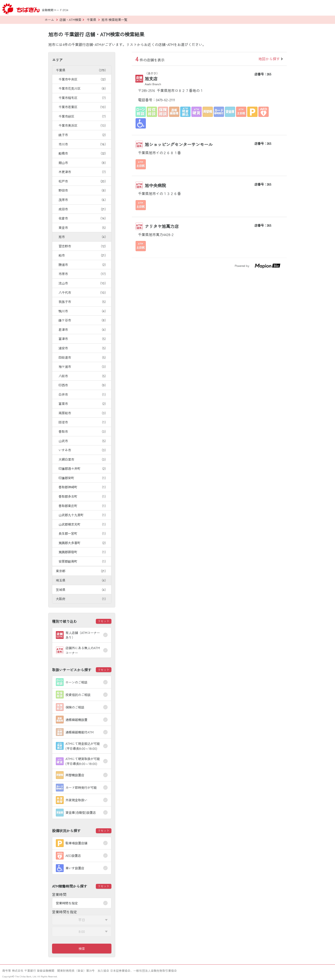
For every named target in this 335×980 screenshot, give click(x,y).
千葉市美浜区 (83, 125)
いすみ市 (83, 450)
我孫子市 (83, 301)
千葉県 (82, 70)
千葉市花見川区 (83, 88)
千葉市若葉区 (83, 107)
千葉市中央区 (83, 79)
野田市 (83, 190)
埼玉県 (82, 580)
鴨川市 (83, 311)
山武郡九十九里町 (83, 515)
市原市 (83, 274)
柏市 (83, 255)
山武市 (83, 441)
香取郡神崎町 (83, 487)
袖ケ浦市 (83, 366)
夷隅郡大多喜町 (83, 543)
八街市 (83, 376)
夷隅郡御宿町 (83, 552)
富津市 (83, 339)
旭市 (83, 237)
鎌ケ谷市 (83, 320)
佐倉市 (83, 218)
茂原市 (83, 200)
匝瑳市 (83, 422)
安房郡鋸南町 (83, 561)
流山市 (83, 283)
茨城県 (82, 589)
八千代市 (83, 292)
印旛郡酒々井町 (83, 468)
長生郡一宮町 (83, 533)
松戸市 (83, 181)
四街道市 (83, 357)
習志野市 (83, 246)
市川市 (83, 144)
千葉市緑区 (83, 116)
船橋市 (83, 153)
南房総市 (83, 413)
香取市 (83, 431)
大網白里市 (83, 459)
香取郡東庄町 (83, 506)
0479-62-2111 (165, 100)
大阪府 (82, 599)
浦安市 (83, 348)
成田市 (83, 209)
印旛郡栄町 (83, 478)
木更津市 (83, 172)
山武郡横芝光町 (83, 524)
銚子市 (83, 135)
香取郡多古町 (83, 496)
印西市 (83, 385)
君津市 (83, 329)
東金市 (83, 227)
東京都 (82, 571)
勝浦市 (83, 264)
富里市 (83, 403)
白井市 (83, 394)
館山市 (83, 163)
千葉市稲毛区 (83, 98)
